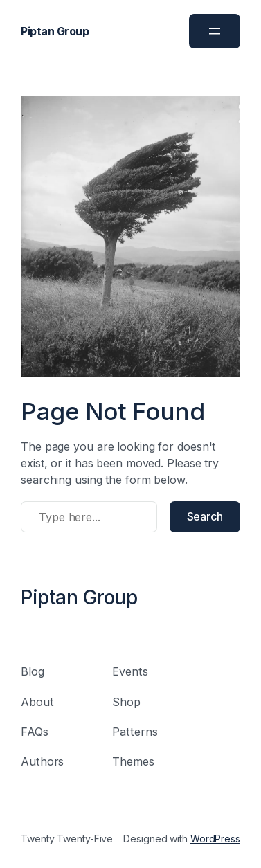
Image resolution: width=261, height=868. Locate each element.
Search (205, 516)
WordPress (215, 839)
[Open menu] (215, 31)
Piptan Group (55, 31)
